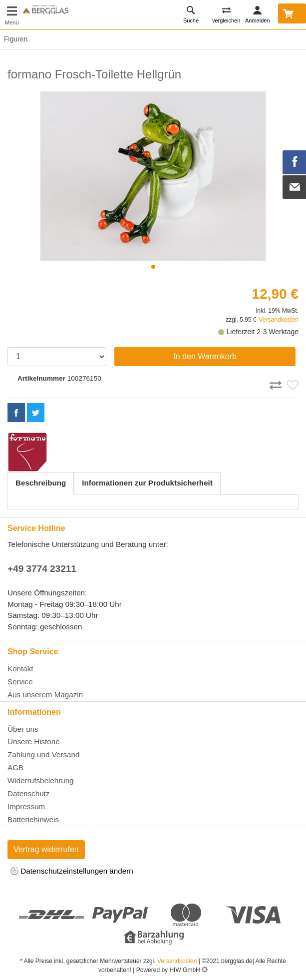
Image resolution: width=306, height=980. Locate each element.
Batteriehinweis (33, 819)
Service (20, 682)
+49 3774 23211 (42, 569)
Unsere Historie (34, 741)
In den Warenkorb (205, 356)
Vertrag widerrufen (46, 849)
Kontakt (20, 669)
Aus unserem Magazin (45, 695)
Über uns (23, 729)
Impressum (26, 806)
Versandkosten (279, 320)
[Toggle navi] (12, 15)
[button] (153, 267)
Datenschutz (28, 793)
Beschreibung (41, 483)
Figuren (14, 39)
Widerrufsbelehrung (41, 780)
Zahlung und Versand (43, 754)
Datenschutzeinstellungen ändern (72, 872)
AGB (15, 767)
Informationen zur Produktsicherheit (147, 483)
